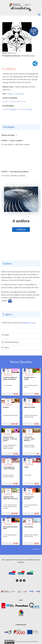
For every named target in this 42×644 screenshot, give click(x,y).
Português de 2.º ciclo (28, 323)
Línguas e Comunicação (16, 94)
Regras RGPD (10, 560)
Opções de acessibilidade (26, 560)
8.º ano (17, 101)
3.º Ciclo (21, 109)
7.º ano (11, 101)
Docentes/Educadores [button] (11, 342)
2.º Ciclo (5, 109)
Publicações (21, 562)
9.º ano (23, 101)
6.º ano (5, 101)
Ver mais (35, 549)
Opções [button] (7, 335)
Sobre (3, 560)
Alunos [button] (6, 347)
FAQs (17, 560)
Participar (37, 560)
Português (13, 109)
